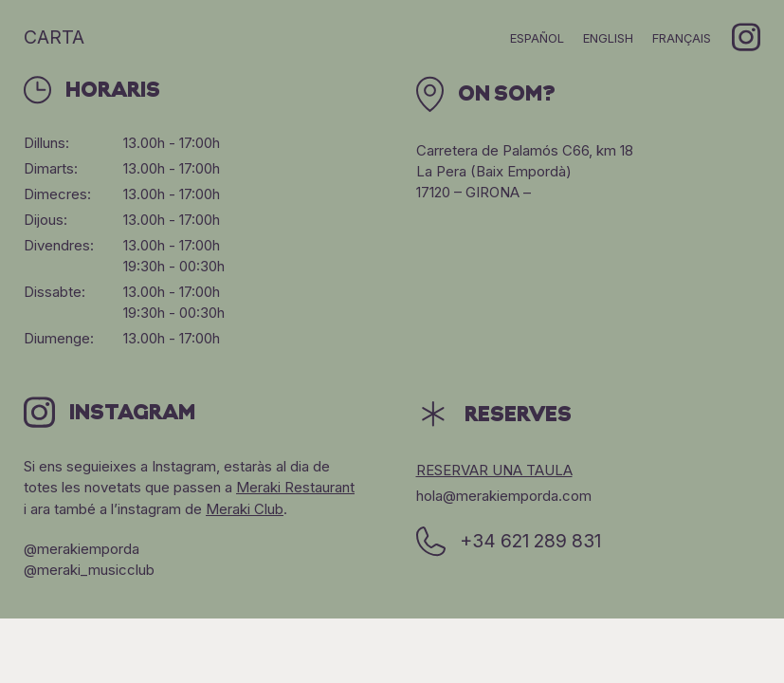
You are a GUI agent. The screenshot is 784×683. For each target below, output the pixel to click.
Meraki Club (245, 509)
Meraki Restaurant (295, 487)
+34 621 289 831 (509, 542)
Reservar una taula (494, 470)
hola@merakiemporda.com (504, 496)
